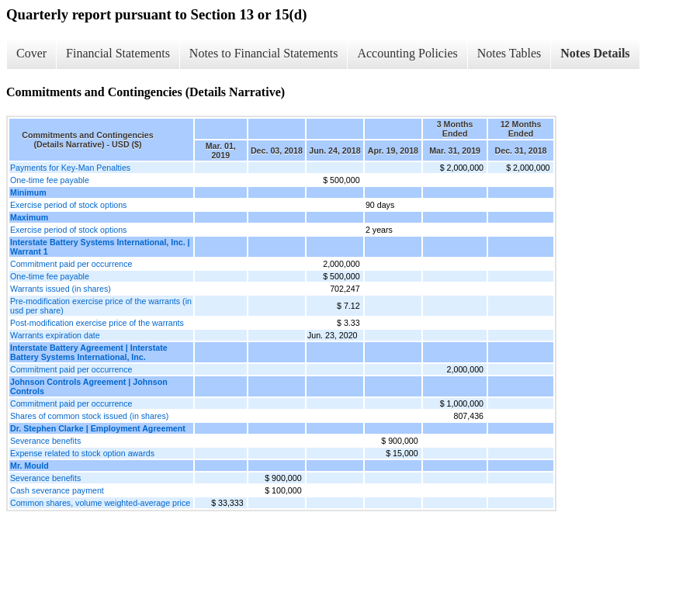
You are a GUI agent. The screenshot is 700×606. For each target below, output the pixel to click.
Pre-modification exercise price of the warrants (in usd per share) (101, 306)
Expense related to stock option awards (82, 453)
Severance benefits (45, 441)
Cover (31, 53)
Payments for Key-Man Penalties (70, 168)
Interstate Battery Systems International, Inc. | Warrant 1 (100, 247)
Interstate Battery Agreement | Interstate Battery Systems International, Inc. (89, 352)
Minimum (28, 192)
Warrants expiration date (55, 335)
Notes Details (595, 53)
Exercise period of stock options (68, 205)
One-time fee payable (50, 180)
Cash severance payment (57, 490)
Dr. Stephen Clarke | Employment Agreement (98, 428)
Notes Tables (509, 53)
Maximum (29, 217)
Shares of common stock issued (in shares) (89, 416)
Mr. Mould (29, 466)
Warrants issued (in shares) (61, 289)
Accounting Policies (407, 53)
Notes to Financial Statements (264, 53)
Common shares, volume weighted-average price (100, 503)
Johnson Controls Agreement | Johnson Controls (89, 386)
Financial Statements (118, 53)
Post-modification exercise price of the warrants (97, 323)
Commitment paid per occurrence (71, 264)
